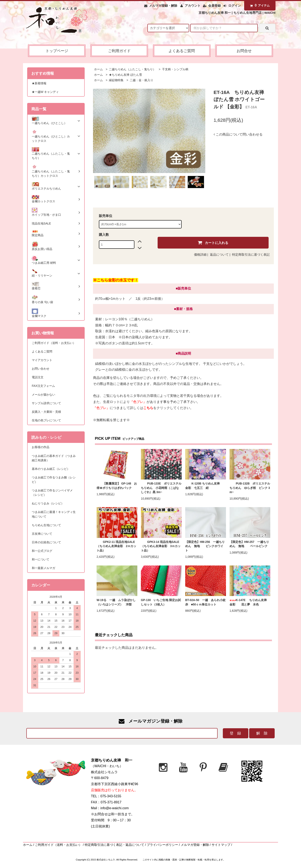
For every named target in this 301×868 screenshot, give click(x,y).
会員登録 (214, 6)
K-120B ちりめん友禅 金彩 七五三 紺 (205, 486)
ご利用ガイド (119, 51)
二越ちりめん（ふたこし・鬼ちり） (132, 69)
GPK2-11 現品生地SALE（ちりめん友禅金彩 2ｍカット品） (116, 546)
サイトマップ (221, 845)
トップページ (57, 51)
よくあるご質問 (182, 51)
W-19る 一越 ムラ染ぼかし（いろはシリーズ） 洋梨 (116, 602)
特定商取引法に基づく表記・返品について (114, 845)
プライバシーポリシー (162, 845)
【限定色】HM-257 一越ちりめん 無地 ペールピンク (249, 544)
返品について (219, 255)
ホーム (98, 69)
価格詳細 (200, 255)
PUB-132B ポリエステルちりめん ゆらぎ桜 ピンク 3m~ (250, 488)
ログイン (235, 6)
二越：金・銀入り (141, 80)
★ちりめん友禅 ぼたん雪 (125, 75)
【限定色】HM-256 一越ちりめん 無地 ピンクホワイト (205, 546)
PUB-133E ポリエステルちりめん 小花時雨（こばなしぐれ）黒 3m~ (161, 488)
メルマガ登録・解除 (163, 6)
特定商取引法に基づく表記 (251, 255)
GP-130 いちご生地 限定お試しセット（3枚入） (161, 602)
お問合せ (244, 51)
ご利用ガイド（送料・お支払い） (58, 845)
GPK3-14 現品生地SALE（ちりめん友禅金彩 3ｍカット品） (161, 546)
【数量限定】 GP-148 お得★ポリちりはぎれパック (117, 486)
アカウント (193, 6)
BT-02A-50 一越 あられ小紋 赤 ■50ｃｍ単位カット (206, 602)
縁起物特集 (116, 80)
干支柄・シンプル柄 (175, 69)
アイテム (259, 5)
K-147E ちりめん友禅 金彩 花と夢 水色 (250, 602)
